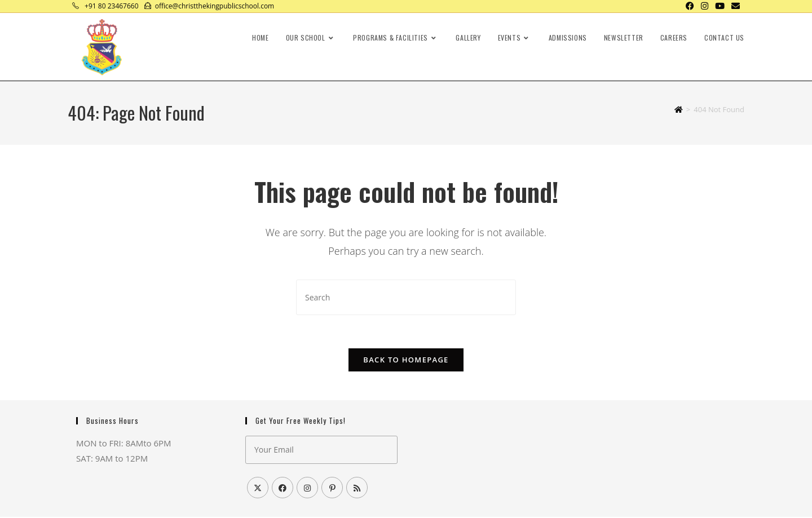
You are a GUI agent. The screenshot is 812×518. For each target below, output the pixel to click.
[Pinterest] (332, 489)
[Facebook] (283, 489)
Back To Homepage (406, 361)
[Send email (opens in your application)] (734, 6)
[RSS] (357, 489)
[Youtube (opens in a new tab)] (720, 6)
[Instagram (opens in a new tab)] (705, 6)
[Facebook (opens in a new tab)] (690, 6)
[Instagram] (307, 489)
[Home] (679, 109)
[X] (258, 489)
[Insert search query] (406, 297)
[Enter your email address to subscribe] (321, 451)
